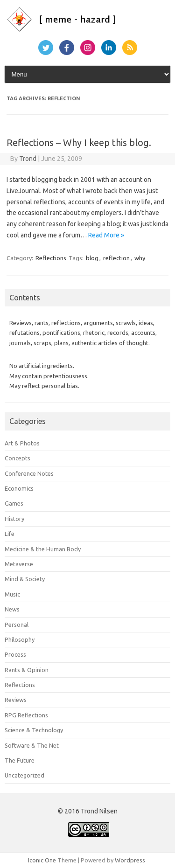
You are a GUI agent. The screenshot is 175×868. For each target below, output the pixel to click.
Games (14, 503)
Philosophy (20, 639)
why (140, 258)
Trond (28, 159)
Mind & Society (25, 579)
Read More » (106, 235)
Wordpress (130, 860)
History (14, 519)
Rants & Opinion (27, 670)
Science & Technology (34, 730)
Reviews (16, 700)
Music (12, 594)
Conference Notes (29, 473)
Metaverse (19, 564)
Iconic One (42, 860)
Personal (17, 625)
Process (15, 654)
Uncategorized (24, 775)
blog (92, 258)
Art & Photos (22, 443)
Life (10, 534)
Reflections (51, 258)
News (12, 609)
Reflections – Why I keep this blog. (79, 142)
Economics (19, 488)
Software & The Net (32, 745)
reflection (116, 258)
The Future (20, 760)
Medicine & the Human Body (43, 549)
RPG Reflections (26, 715)
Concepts (17, 458)
